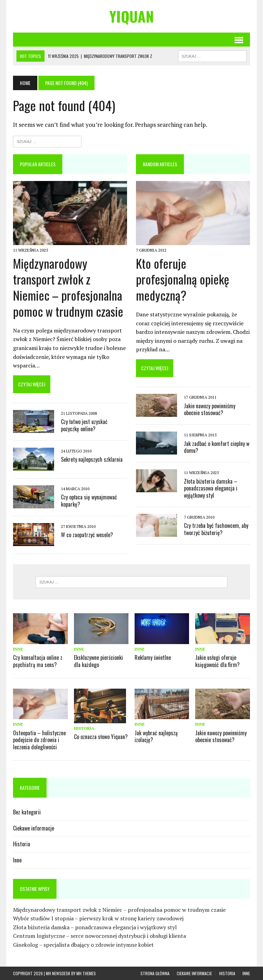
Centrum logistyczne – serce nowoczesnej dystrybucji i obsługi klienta (99, 936)
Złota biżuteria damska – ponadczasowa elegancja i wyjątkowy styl (211, 488)
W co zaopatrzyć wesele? (87, 535)
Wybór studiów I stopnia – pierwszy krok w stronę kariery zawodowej (98, 918)
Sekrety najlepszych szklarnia (92, 459)
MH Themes (86, 973)
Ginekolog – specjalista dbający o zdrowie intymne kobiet (83, 945)
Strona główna (155, 973)
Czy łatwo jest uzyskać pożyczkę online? (84, 425)
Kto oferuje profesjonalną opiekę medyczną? (183, 279)
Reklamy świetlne (153, 657)
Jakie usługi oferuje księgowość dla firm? (217, 661)
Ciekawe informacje (34, 828)
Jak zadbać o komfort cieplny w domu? (217, 447)
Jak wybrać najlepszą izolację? (156, 736)
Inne (18, 649)
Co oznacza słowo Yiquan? (101, 737)
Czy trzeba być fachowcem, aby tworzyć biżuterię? (216, 529)
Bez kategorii (27, 812)
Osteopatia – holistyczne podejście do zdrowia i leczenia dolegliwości (39, 740)
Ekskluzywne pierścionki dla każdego (98, 661)
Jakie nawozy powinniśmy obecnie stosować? (210, 409)
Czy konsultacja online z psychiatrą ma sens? (38, 661)
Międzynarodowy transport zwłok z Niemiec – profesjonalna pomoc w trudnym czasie (68, 287)
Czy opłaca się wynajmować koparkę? (89, 501)
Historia (84, 728)
